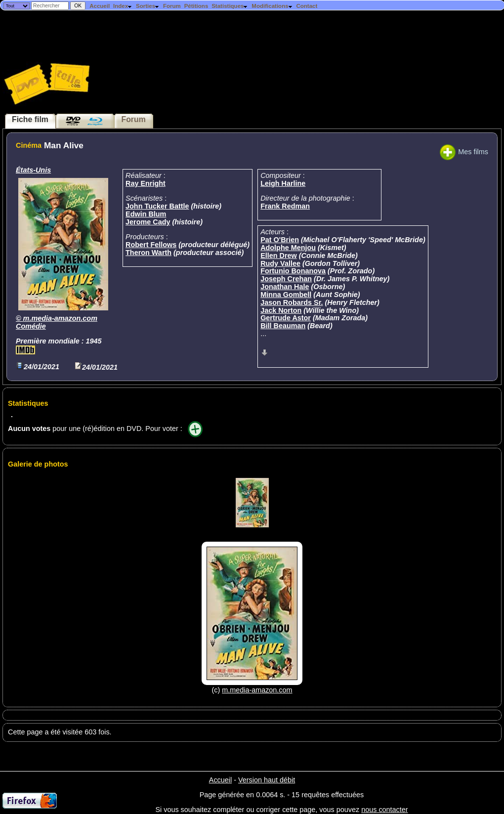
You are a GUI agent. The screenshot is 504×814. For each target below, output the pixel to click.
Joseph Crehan (286, 279)
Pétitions (196, 6)
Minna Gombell (286, 295)
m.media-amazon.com (60, 318)
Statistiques (230, 6)
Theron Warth (148, 253)
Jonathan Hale (285, 287)
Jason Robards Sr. (292, 302)
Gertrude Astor (286, 318)
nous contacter (384, 810)
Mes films (464, 152)
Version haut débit (267, 780)
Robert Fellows (151, 245)
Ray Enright (146, 183)
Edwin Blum (146, 214)
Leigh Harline (283, 183)
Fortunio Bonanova (293, 271)
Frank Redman (285, 206)
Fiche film (30, 119)
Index (123, 6)
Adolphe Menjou (288, 248)
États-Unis (33, 170)
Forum (172, 6)
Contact (307, 6)
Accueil (100, 6)
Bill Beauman (283, 326)
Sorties (148, 6)
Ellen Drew (279, 256)
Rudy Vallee (280, 263)
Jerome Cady (148, 222)
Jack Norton (281, 310)
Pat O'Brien (280, 240)
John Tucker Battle (157, 206)
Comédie (31, 326)
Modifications (272, 6)
